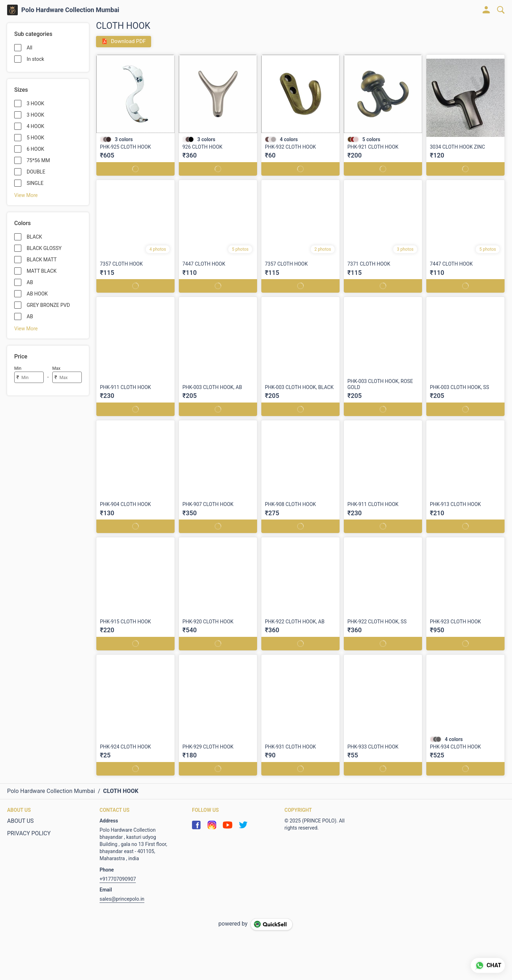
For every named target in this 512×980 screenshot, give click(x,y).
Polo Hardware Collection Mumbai (70, 10)
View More (26, 195)
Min (18, 368)
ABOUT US (20, 821)
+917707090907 (118, 879)
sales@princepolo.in (122, 899)
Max (56, 368)
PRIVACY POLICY (29, 833)
